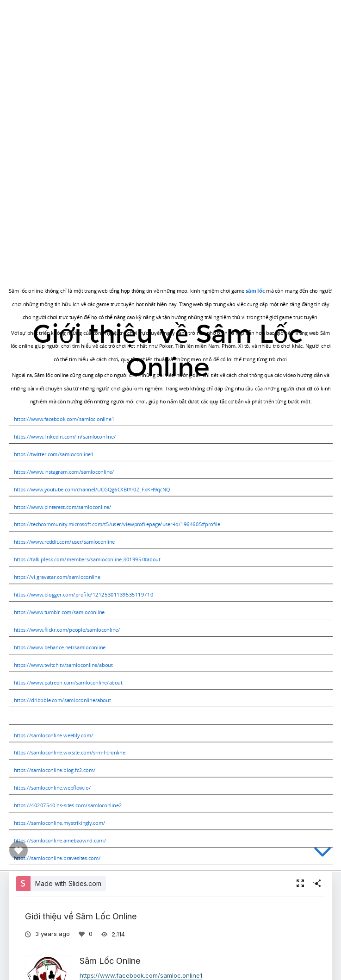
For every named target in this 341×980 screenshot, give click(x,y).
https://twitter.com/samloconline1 (53, 454)
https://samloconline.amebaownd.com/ (59, 840)
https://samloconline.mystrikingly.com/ (59, 823)
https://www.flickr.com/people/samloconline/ (67, 630)
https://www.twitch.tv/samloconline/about (63, 665)
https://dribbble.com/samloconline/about (62, 700)
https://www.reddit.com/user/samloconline (64, 542)
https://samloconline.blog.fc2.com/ (54, 770)
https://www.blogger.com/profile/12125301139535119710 (83, 594)
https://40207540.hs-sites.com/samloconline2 (67, 805)
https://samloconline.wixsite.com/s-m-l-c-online (69, 752)
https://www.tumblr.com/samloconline (59, 612)
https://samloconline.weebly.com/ (53, 735)
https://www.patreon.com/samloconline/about (68, 682)
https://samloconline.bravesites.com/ (57, 858)
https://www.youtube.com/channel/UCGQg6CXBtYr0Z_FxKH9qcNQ (92, 489)
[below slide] (322, 854)
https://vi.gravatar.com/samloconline (57, 577)
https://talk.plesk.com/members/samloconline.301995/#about (87, 559)
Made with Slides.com (68, 883)
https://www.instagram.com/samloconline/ (64, 472)
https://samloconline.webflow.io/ (52, 788)
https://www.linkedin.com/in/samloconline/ (64, 437)
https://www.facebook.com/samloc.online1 (64, 419)
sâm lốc (255, 291)
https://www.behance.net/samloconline (59, 647)
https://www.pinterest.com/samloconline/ (62, 506)
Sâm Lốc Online (110, 961)
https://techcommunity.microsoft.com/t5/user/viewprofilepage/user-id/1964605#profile (117, 524)
